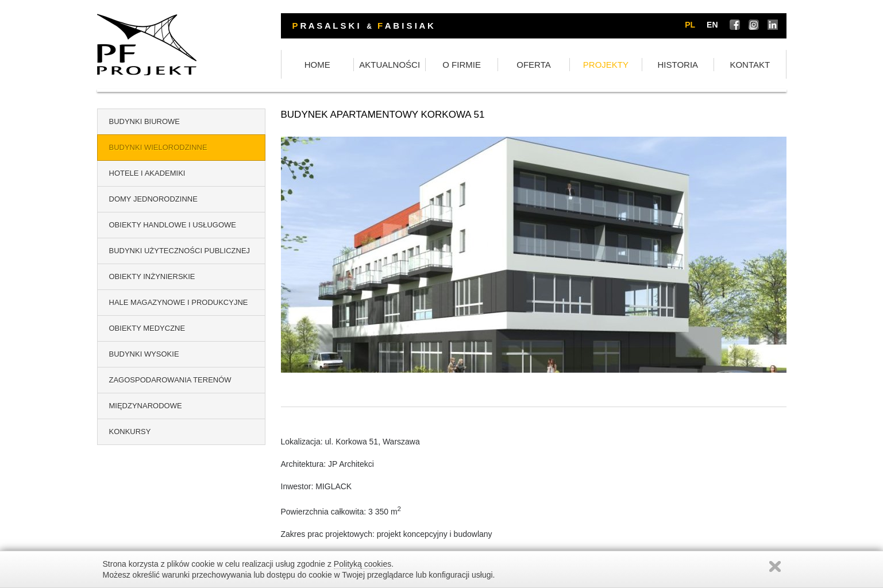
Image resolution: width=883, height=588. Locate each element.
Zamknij (775, 566)
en (712, 25)
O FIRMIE (462, 65)
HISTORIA (678, 65)
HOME (317, 65)
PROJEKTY (606, 65)
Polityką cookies (363, 564)
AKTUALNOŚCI (390, 65)
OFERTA (533, 65)
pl (690, 25)
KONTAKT (750, 65)
